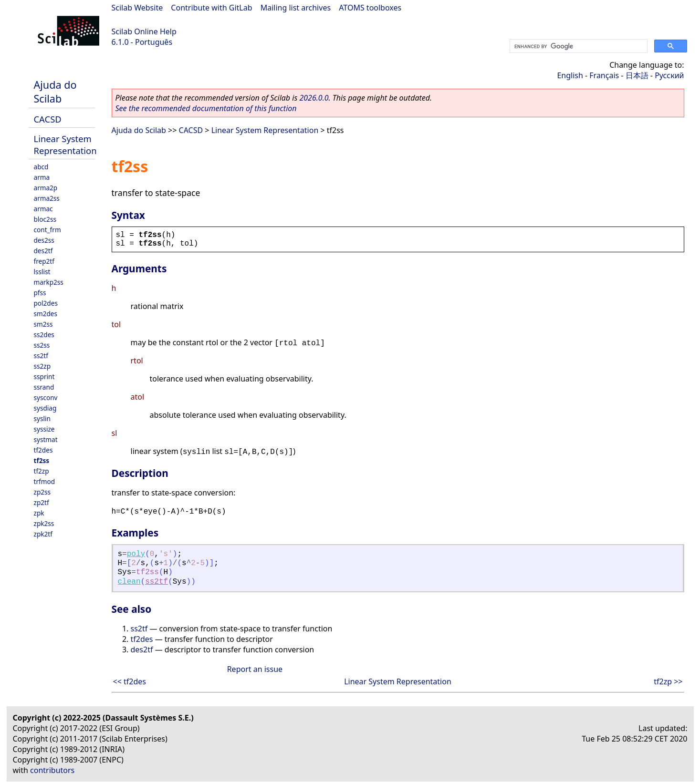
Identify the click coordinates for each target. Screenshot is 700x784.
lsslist (42, 272)
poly (136, 554)
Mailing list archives (296, 8)
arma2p (46, 188)
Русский (669, 75)
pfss (40, 293)
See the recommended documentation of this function (206, 108)
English (570, 75)
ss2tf (41, 356)
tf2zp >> (668, 681)
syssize (44, 429)
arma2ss (47, 198)
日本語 (637, 75)
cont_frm (47, 230)
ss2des (44, 335)
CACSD (48, 119)
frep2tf (44, 261)
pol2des (46, 303)
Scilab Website (137, 8)
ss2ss (42, 345)
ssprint (44, 377)
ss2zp (42, 366)
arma (42, 177)
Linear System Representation (65, 144)
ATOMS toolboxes (370, 8)
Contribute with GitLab (211, 8)
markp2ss (49, 282)
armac (43, 209)
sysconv (46, 397)
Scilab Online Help (144, 31)
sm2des (46, 314)
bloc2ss (45, 219)
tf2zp (42, 471)
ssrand (44, 387)
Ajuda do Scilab (55, 92)
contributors (52, 770)
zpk (39, 513)
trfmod (45, 481)
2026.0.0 (314, 98)
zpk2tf (43, 534)
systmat (46, 439)
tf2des (43, 450)
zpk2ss (44, 523)
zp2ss (42, 492)
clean (129, 582)
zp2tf (42, 502)
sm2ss (43, 324)
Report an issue (255, 669)
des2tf (43, 251)
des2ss (44, 240)
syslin (42, 418)
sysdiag (45, 408)
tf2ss (42, 460)
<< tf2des (130, 681)
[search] (578, 46)
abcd (41, 167)
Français (604, 75)
